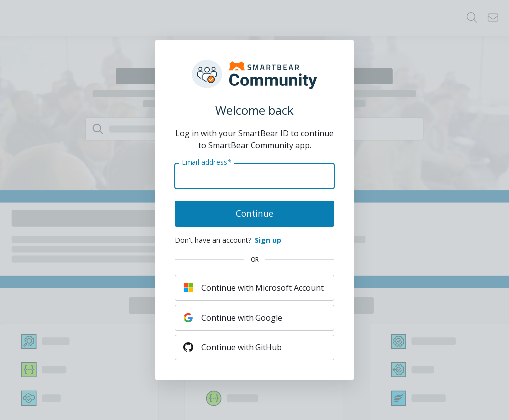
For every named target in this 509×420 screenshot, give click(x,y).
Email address (207, 162)
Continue (254, 213)
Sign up (268, 240)
